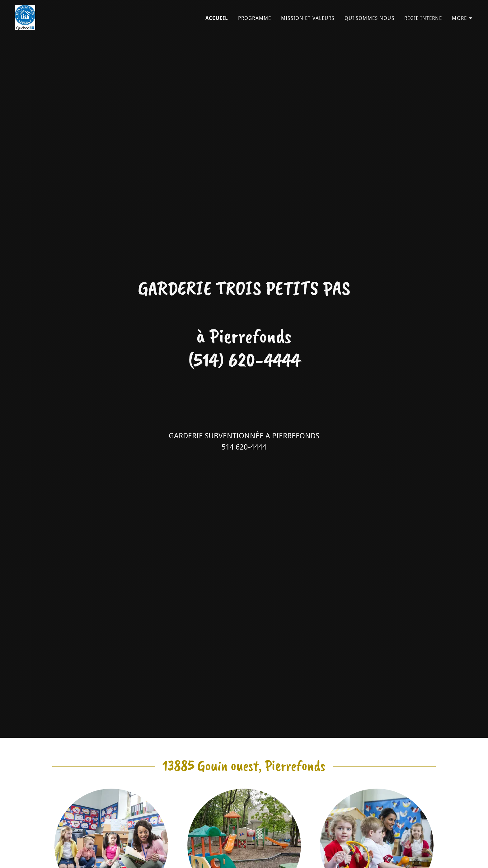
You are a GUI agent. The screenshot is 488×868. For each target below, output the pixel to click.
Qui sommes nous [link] (369, 18)
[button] (462, 18)
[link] (25, 17)
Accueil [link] (217, 18)
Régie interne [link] (423, 18)
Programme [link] (255, 18)
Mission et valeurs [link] (308, 18)
